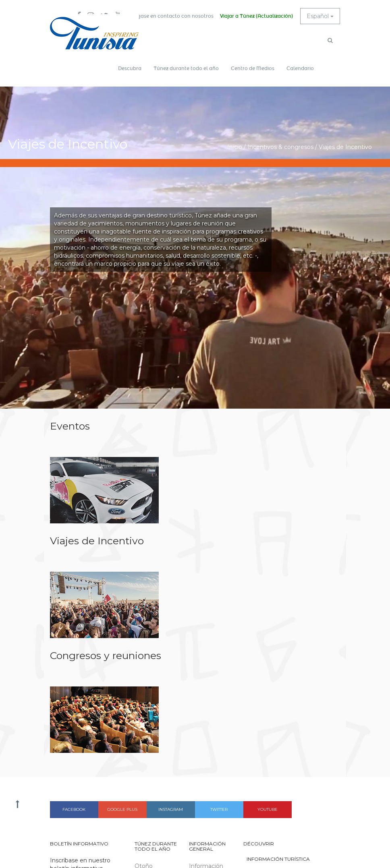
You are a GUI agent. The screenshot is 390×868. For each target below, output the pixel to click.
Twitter (219, 809)
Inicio (235, 147)
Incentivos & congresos (280, 147)
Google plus (122, 809)
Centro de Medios (253, 68)
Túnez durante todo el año (186, 68)
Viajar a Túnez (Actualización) (256, 16)
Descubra (130, 68)
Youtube (268, 809)
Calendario (300, 68)
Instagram (171, 809)
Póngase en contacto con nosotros (171, 16)
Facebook (74, 809)
